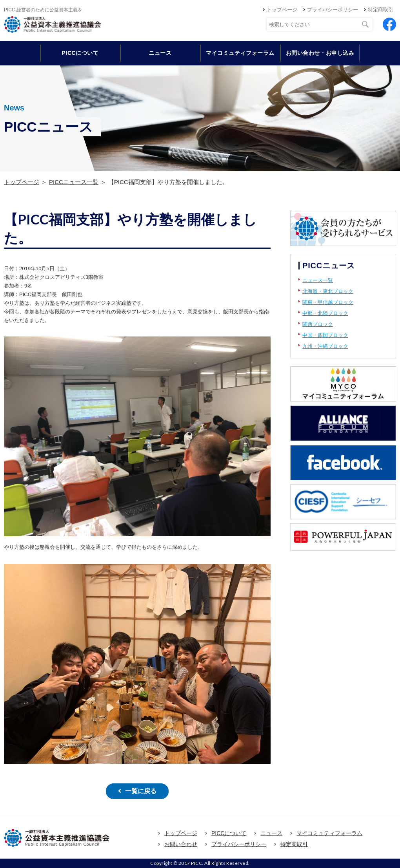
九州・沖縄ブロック (325, 346)
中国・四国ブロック (325, 335)
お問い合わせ (181, 844)
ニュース (160, 53)
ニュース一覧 (318, 280)
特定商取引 (381, 10)
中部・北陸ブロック (325, 313)
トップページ (282, 10)
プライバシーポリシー (333, 10)
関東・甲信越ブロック (328, 302)
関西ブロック (318, 324)
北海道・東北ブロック (328, 291)
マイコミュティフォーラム (240, 53)
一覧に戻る (141, 791)
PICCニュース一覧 (74, 182)
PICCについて (229, 833)
